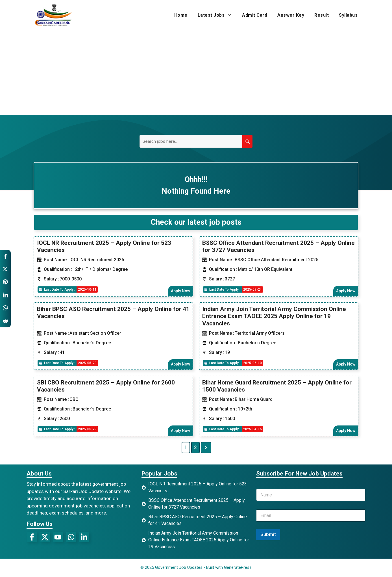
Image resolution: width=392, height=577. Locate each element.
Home (181, 15)
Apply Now (180, 291)
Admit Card (255, 15)
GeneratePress (238, 568)
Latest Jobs (217, 15)
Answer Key (291, 15)
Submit (268, 535)
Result (322, 15)
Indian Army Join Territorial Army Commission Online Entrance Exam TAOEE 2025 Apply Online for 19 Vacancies (274, 316)
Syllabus (348, 15)
